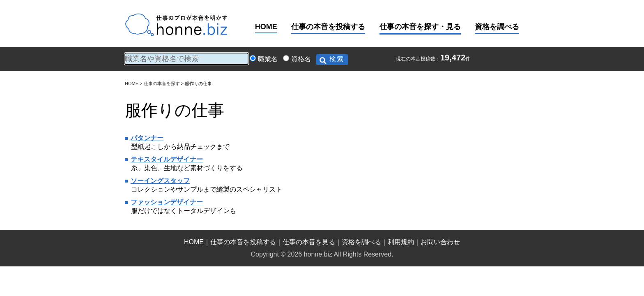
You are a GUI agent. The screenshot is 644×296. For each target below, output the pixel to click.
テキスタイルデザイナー (167, 159)
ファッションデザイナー (167, 202)
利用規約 (401, 242)
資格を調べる (497, 27)
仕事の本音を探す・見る (420, 27)
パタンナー (147, 138)
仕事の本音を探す (162, 83)
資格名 (301, 59)
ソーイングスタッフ (160, 181)
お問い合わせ (440, 242)
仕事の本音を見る (309, 242)
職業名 (268, 59)
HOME (266, 27)
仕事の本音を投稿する (328, 27)
